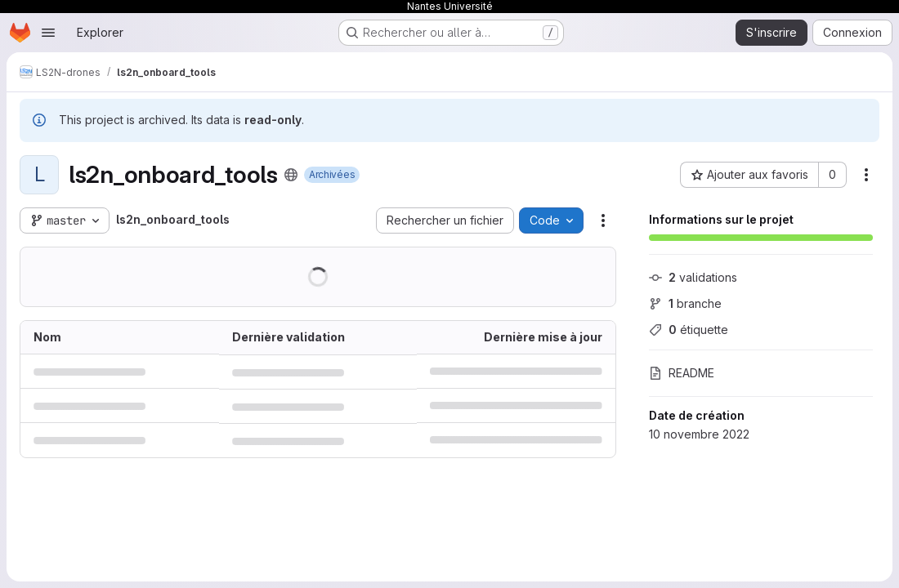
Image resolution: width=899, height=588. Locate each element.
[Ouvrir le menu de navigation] (48, 33)
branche (685, 303)
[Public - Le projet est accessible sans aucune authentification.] (291, 175)
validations (693, 277)
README (682, 373)
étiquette (689, 330)
